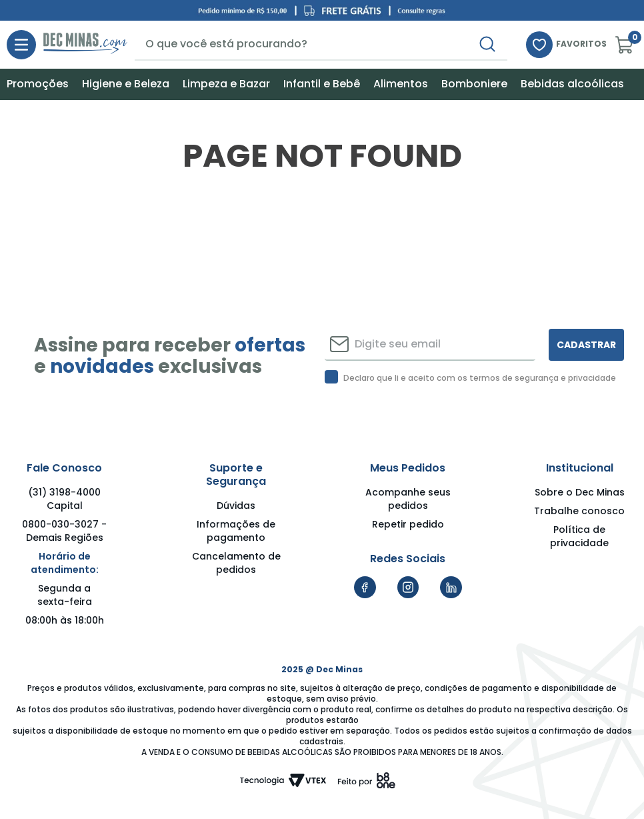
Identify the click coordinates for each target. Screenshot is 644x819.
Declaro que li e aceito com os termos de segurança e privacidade (480, 378)
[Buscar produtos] (498, 44)
